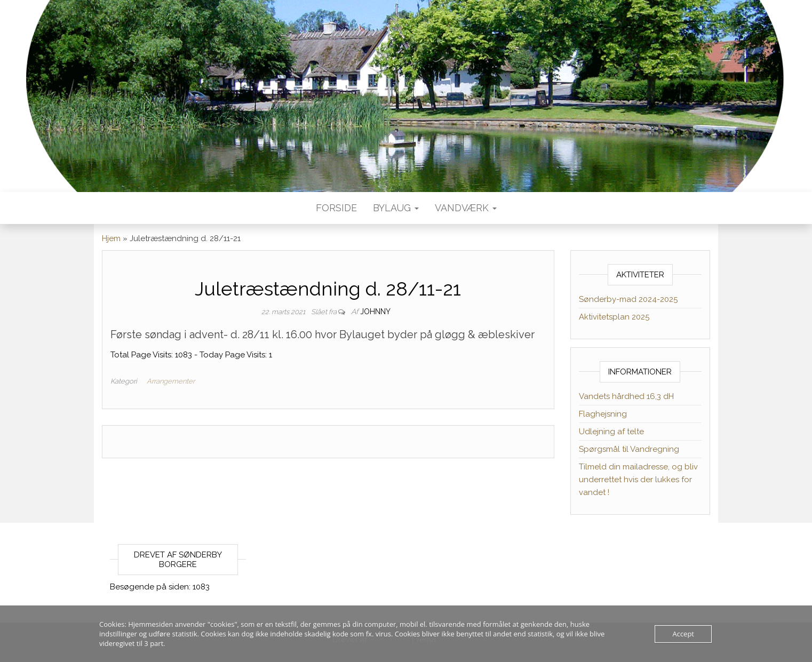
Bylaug (396, 208)
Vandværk (466, 208)
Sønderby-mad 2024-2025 (628, 299)
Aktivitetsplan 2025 (614, 317)
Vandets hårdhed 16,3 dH (626, 396)
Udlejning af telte (611, 432)
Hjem (111, 238)
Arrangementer (171, 381)
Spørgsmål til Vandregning (629, 449)
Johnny (375, 312)
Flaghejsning (603, 414)
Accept (683, 634)
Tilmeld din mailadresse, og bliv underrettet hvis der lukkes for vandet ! (638, 480)
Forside (336, 208)
